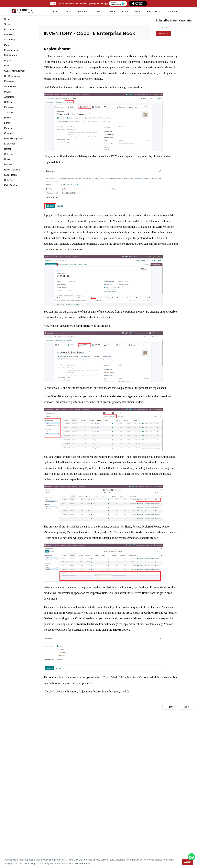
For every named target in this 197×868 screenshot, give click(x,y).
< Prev (169, 707)
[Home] (23, 11)
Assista (111, 11)
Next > (186, 707)
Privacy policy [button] (82, 864)
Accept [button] (188, 862)
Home (54, 11)
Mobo (125, 11)
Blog (137, 11)
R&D (99, 11)
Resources (152, 11)
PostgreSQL (83, 11)
